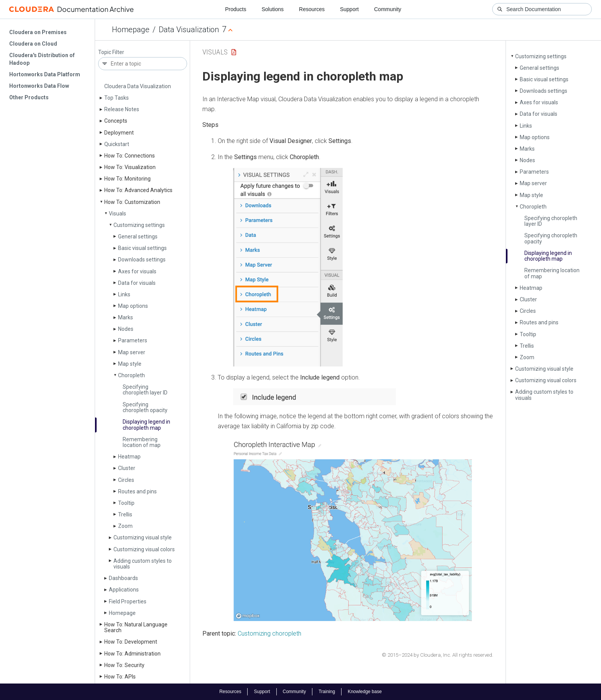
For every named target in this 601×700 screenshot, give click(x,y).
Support (349, 9)
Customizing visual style (143, 537)
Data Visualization (189, 30)
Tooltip (126, 503)
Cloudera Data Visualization (138, 86)
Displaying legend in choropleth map (146, 425)
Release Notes (122, 109)
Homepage (131, 30)
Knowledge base (365, 692)
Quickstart (117, 144)
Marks (126, 317)
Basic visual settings (142, 248)
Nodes (126, 329)
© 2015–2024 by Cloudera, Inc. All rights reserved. (438, 655)
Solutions (273, 9)
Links (124, 294)
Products (236, 9)
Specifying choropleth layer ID (145, 390)
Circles (126, 480)
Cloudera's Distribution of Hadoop (42, 59)
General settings (138, 237)
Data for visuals (137, 283)
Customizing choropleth (269, 633)
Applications (124, 590)
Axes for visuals (137, 271)
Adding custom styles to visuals (143, 564)
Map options (133, 306)
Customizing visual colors (144, 549)
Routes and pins (137, 491)
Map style (130, 364)
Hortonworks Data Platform (45, 74)
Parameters (133, 340)
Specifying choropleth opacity (145, 407)
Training (327, 692)
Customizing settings (139, 225)
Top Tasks (117, 98)
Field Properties (128, 601)
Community (388, 9)
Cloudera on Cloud (33, 44)
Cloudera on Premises (38, 32)
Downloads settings (142, 260)
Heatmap (129, 457)
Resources (312, 9)
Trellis (125, 514)
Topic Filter (111, 52)
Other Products (29, 97)
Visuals (117, 214)
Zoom (125, 526)
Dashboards (123, 578)
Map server (132, 352)
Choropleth (131, 375)
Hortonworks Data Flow (39, 86)
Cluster (127, 468)
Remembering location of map (142, 442)
